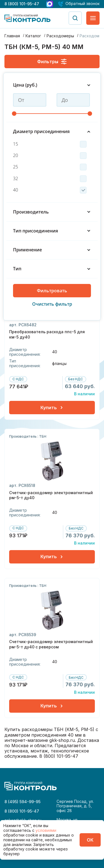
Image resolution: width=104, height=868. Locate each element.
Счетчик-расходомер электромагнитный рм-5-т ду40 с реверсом (51, 648)
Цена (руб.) (52, 85)
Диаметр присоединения (52, 132)
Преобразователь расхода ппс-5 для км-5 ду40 (47, 338)
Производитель (52, 212)
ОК (90, 840)
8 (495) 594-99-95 (22, 802)
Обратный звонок (83, 4)
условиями (46, 830)
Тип (52, 269)
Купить (52, 411)
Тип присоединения (52, 231)
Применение (52, 250)
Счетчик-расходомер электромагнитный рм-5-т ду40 (51, 498)
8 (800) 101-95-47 (22, 4)
